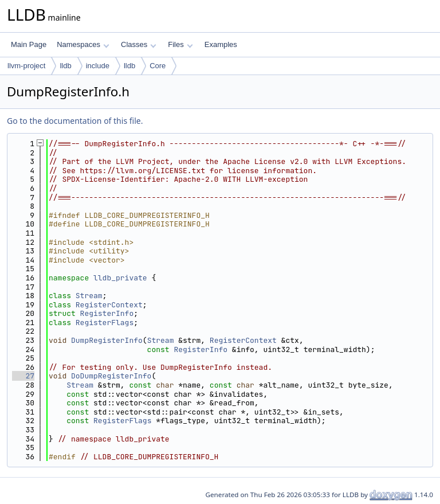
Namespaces (83, 44)
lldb (65, 66)
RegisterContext (109, 305)
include (98, 66)
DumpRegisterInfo (107, 340)
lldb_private (120, 278)
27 (23, 376)
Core (158, 66)
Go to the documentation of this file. (75, 121)
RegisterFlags (105, 323)
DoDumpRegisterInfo (111, 376)
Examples (221, 44)
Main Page (29, 44)
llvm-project (26, 66)
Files (180, 44)
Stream (89, 296)
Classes (139, 44)
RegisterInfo (107, 313)
